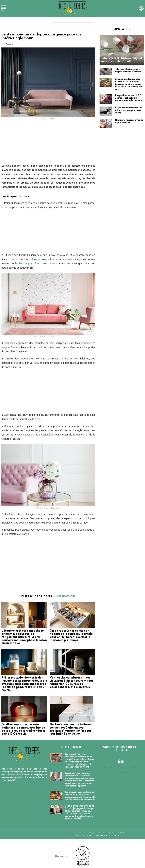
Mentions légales (103, 835)
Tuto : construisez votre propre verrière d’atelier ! (128, 70)
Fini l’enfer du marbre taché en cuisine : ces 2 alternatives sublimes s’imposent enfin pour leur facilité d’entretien (71, 729)
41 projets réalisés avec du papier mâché (129, 121)
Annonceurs (108, 833)
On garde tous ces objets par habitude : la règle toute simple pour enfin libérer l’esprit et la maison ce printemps (71, 635)
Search (91, 21)
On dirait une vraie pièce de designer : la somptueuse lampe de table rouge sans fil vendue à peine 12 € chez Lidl (23, 729)
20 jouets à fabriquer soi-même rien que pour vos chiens (129, 110)
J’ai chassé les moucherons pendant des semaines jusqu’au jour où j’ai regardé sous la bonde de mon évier (80, 796)
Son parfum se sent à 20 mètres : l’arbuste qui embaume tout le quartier (129, 98)
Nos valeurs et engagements (87, 833)
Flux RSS (117, 835)
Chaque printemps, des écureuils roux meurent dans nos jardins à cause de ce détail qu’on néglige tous (129, 84)
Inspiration (65, 596)
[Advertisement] (48, 143)
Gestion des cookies (83, 835)
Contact (120, 833)
